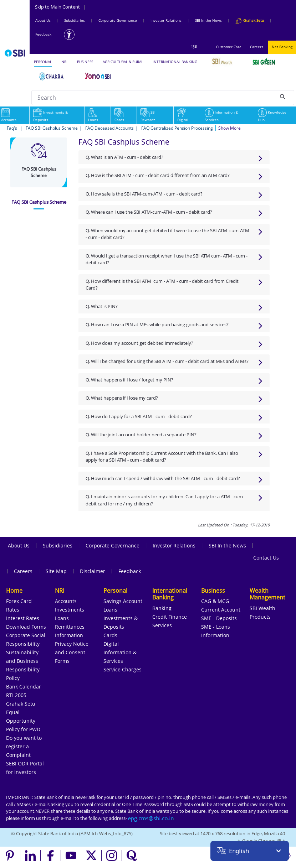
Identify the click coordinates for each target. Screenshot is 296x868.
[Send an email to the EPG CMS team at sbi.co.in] (151, 818)
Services (162, 625)
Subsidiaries (75, 20)
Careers (257, 47)
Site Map (56, 571)
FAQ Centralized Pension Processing (177, 128)
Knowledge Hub (272, 116)
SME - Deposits (219, 618)
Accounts (66, 601)
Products (260, 617)
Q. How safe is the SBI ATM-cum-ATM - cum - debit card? (144, 194)
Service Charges (123, 669)
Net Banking (282, 47)
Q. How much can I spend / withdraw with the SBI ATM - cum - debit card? (163, 478)
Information (69, 635)
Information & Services (221, 116)
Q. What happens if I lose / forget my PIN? (129, 380)
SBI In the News (208, 20)
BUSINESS (85, 62)
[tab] (39, 202)
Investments (70, 610)
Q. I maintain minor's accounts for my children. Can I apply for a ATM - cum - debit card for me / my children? (165, 500)
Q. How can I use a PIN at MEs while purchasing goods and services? (157, 324)
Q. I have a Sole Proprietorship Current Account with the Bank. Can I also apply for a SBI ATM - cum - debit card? (162, 457)
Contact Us (266, 558)
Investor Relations (166, 20)
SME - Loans (216, 627)
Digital (183, 116)
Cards (119, 116)
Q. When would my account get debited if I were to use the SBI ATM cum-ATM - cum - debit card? (167, 234)
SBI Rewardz (148, 116)
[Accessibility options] (69, 35)
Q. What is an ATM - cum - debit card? (124, 157)
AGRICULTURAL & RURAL (123, 62)
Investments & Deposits (50, 116)
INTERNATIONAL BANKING (175, 62)
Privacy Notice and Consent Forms (72, 652)
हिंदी (194, 47)
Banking (162, 608)
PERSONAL (43, 62)
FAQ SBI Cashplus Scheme (52, 128)
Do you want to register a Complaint (24, 746)
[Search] (282, 97)
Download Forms (26, 627)
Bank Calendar (24, 687)
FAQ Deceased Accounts (109, 128)
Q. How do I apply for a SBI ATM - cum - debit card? (139, 416)
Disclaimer (93, 571)
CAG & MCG (215, 601)
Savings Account (123, 601)
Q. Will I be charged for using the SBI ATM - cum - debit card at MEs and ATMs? (167, 361)
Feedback (43, 34)
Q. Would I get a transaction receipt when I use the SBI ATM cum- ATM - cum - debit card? (167, 259)
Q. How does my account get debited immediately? (139, 343)
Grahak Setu (21, 704)
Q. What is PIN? (102, 306)
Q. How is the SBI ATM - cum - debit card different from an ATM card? (158, 175)
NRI (64, 62)
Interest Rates (23, 618)
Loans (93, 116)
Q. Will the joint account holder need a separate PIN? (141, 435)
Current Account (221, 610)
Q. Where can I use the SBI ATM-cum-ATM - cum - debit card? (149, 212)
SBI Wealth (262, 608)
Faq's (12, 128)
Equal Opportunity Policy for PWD (23, 721)
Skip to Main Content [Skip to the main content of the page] (60, 7)
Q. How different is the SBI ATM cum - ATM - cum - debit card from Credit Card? (162, 285)
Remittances (70, 627)
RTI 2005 (16, 695)
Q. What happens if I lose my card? (122, 398)
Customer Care (229, 47)
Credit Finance (170, 617)
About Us (43, 20)
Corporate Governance (118, 20)
